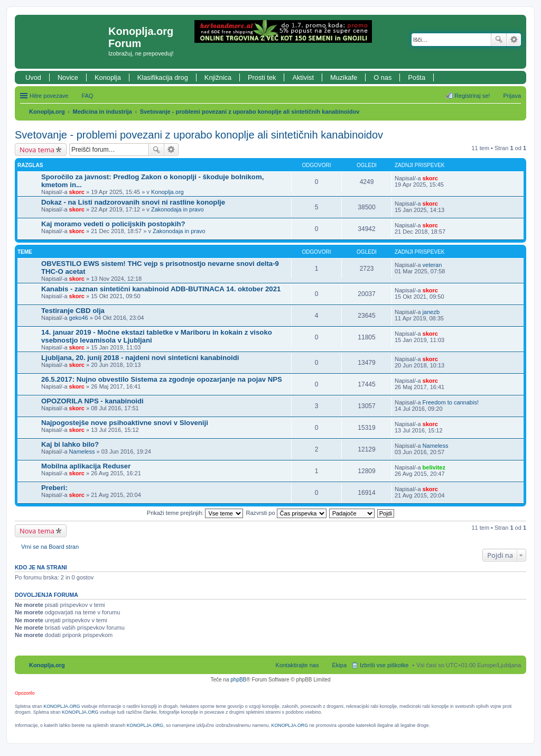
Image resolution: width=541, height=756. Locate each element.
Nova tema (37, 150)
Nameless (82, 451)
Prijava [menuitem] (512, 96)
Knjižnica (218, 77)
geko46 (79, 318)
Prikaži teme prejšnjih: (195, 513)
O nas (383, 77)
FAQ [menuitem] (87, 96)
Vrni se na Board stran (50, 547)
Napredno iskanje (514, 40)
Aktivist (303, 77)
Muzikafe (344, 77)
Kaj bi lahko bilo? (70, 444)
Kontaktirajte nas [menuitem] (297, 665)
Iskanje (499, 40)
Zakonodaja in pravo (178, 209)
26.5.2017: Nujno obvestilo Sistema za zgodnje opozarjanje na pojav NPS (162, 379)
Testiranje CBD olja (73, 311)
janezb (431, 312)
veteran (432, 265)
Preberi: (54, 488)
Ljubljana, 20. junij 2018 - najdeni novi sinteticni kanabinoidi (140, 358)
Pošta (417, 77)
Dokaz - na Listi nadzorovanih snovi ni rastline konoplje (133, 202)
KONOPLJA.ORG (62, 706)
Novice (68, 77)
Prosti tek (262, 77)
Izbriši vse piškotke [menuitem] (384, 665)
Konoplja (108, 77)
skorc (77, 192)
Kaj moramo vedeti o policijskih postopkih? (113, 224)
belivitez (434, 467)
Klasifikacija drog (163, 77)
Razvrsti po (286, 513)
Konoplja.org (47, 112)
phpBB (238, 680)
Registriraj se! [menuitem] (472, 96)
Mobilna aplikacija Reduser (86, 466)
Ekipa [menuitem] (339, 665)
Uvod (33, 77)
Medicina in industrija (102, 112)
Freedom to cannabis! (451, 402)
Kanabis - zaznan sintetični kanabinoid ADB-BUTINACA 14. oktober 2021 (161, 289)
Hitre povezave (49, 96)
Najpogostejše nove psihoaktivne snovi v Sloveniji (125, 423)
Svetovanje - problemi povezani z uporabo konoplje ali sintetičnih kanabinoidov (250, 112)
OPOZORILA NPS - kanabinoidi (92, 401)
